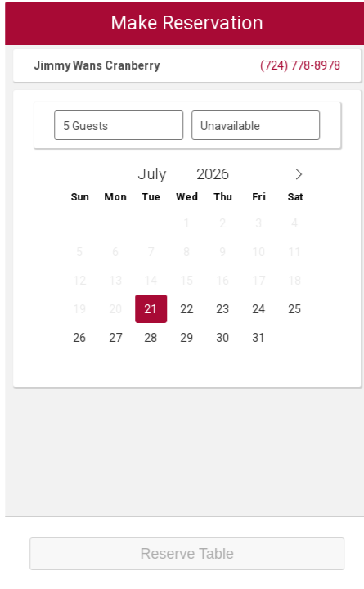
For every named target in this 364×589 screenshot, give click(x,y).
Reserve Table (199, 554)
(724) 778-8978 (312, 65)
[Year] (228, 174)
